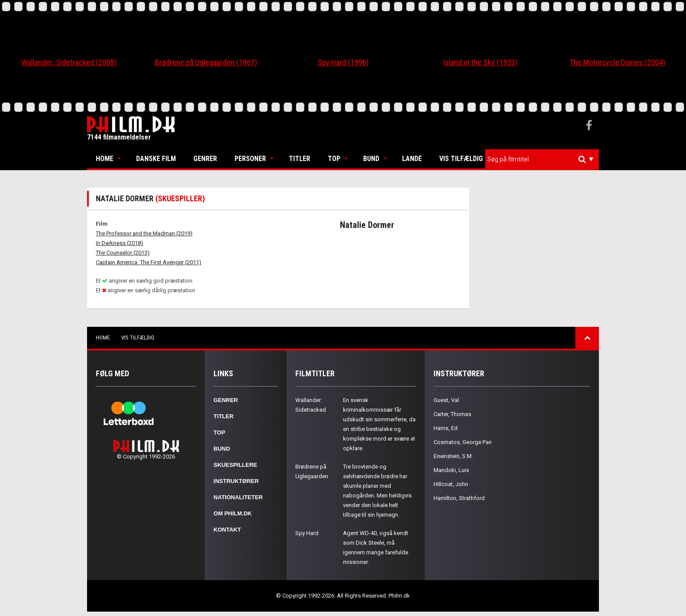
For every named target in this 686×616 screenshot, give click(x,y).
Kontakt (227, 530)
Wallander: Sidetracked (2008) (69, 62)
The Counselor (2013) (123, 253)
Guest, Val (446, 400)
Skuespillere (235, 465)
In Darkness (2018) (119, 243)
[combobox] (542, 159)
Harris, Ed (446, 428)
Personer (250, 159)
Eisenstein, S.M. (453, 456)
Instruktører (236, 481)
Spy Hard (307, 533)
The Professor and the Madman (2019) (144, 233)
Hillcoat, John (451, 484)
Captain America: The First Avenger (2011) (149, 262)
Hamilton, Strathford (459, 498)
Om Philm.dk (233, 513)
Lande (412, 159)
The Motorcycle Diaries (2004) (618, 62)
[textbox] (544, 159)
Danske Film (156, 159)
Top (334, 159)
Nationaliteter (238, 497)
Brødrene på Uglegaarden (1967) (206, 62)
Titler (299, 159)
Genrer (205, 159)
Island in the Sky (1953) (480, 62)
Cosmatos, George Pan (463, 442)
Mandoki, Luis (451, 470)
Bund (371, 159)
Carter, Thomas (452, 414)
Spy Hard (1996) (343, 62)
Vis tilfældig (461, 159)
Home (105, 159)
